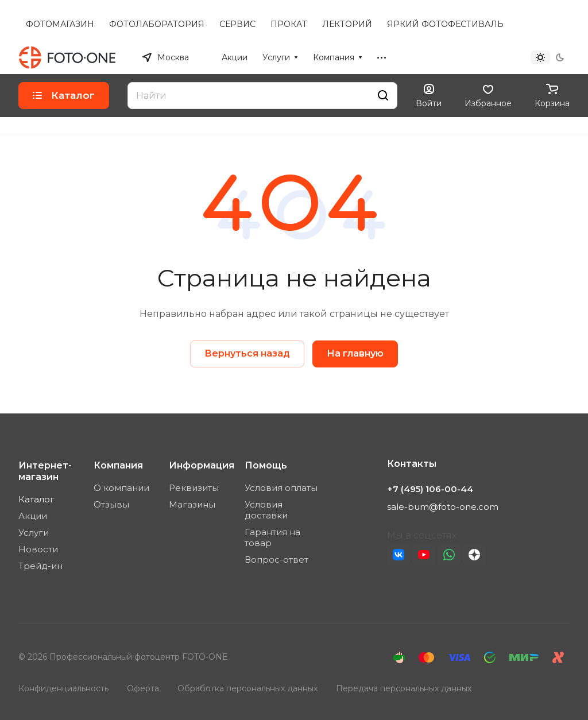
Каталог (36, 499)
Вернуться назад (247, 353)
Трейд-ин (40, 566)
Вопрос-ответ (276, 560)
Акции (33, 516)
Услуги (34, 533)
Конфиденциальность (63, 688)
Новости (38, 549)
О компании (121, 488)
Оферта (143, 688)
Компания (118, 465)
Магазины (192, 504)
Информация (202, 465)
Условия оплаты (281, 488)
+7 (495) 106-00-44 (462, 57)
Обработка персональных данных (247, 688)
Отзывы (111, 504)
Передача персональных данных (404, 688)
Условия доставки (266, 510)
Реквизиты (194, 488)
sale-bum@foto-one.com (443, 507)
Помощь (266, 465)
